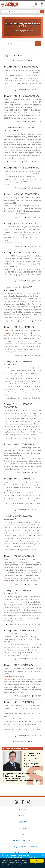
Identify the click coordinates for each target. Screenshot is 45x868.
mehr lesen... (17, 86)
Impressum (23, 828)
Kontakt (22, 822)
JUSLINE (22, 809)
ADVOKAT (23, 816)
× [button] (43, 855)
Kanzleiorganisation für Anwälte (22, 847)
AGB (22, 834)
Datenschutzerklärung (23, 840)
